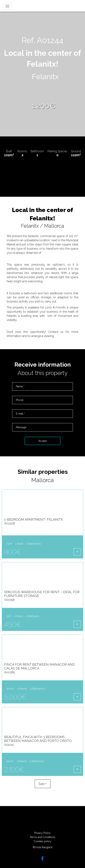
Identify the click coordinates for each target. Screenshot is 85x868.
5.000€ (15, 697)
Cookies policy (42, 841)
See (43, 784)
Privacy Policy (42, 833)
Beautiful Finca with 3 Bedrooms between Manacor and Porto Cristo (38, 741)
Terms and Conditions (42, 837)
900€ (13, 552)
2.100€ (14, 769)
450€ (13, 624)
